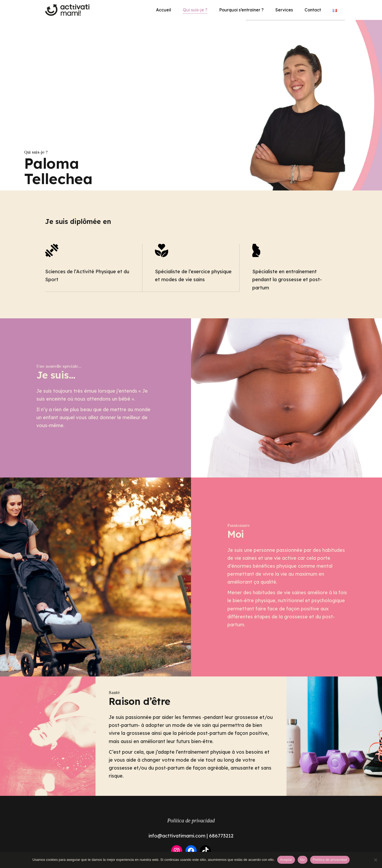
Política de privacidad (191, 821)
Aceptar (286, 860)
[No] (375, 860)
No (303, 860)
